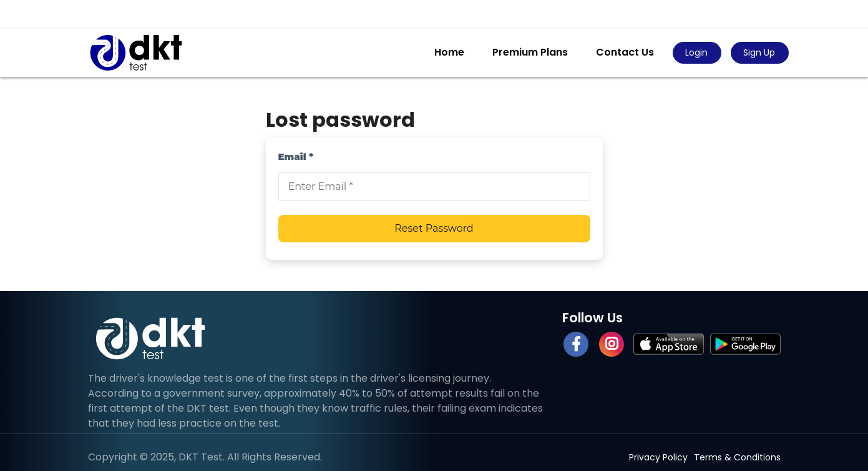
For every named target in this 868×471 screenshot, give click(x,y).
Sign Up (759, 52)
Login (696, 52)
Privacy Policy (658, 457)
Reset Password (434, 228)
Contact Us (625, 52)
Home (449, 52)
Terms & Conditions (737, 457)
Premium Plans (530, 52)
